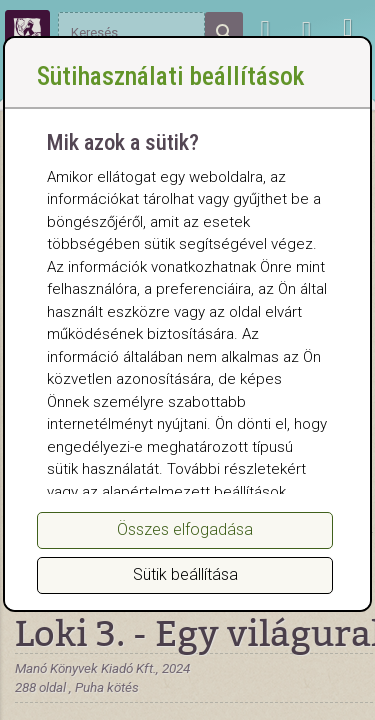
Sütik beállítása (185, 574)
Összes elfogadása (185, 529)
